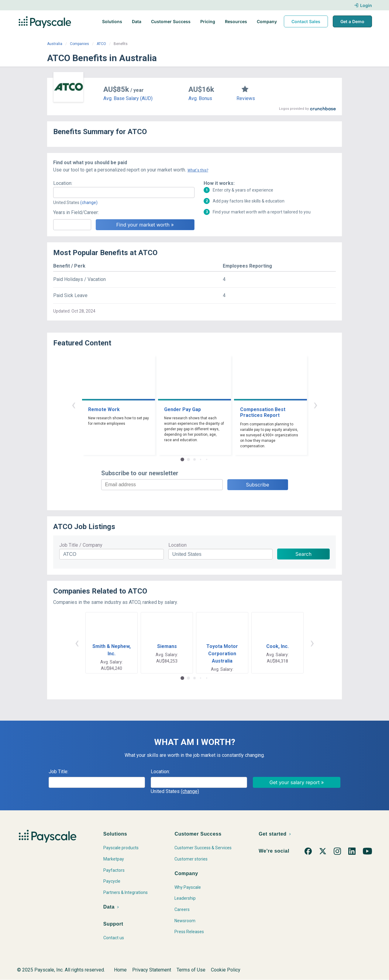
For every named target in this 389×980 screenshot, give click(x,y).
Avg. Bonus (200, 98)
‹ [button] (74, 405)
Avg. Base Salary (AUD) (128, 98)
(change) (89, 203)
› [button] (315, 405)
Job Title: (59, 772)
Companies (79, 44)
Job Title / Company (81, 545)
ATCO (101, 44)
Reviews (246, 98)
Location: (63, 183)
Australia (55, 44)
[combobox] (124, 192)
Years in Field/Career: (76, 212)
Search (303, 554)
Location (177, 545)
